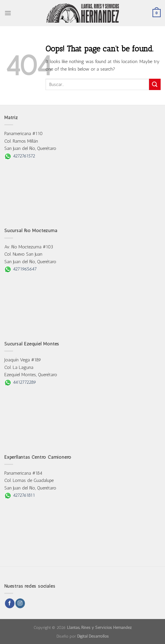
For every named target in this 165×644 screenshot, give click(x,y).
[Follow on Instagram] (20, 603)
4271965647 (21, 269)
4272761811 (20, 495)
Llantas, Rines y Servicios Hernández (99, 627)
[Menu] (8, 13)
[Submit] (155, 84)
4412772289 (20, 382)
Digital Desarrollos (93, 636)
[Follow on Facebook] (10, 603)
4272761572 (20, 156)
